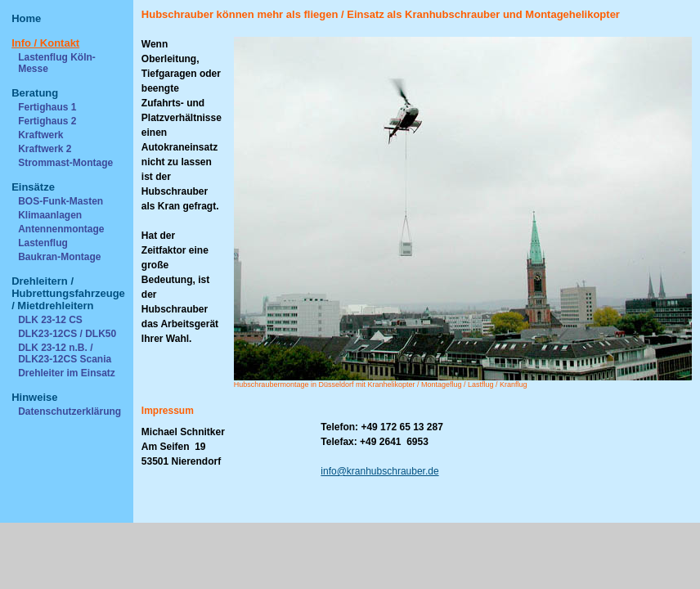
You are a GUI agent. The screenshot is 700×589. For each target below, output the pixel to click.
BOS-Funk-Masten (61, 201)
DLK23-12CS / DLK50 (67, 334)
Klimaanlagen (50, 215)
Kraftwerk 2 (45, 149)
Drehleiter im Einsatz (67, 373)
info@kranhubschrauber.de (379, 471)
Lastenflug (43, 243)
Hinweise (34, 397)
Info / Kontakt (45, 43)
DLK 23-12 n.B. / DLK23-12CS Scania (65, 353)
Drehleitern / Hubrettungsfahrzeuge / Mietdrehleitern (68, 293)
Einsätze (33, 187)
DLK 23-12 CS (50, 320)
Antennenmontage (61, 229)
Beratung (35, 93)
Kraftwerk (40, 135)
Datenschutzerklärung (70, 411)
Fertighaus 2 (47, 121)
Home (26, 18)
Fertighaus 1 (47, 107)
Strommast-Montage (65, 163)
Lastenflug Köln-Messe (57, 63)
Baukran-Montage (59, 257)
